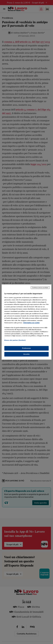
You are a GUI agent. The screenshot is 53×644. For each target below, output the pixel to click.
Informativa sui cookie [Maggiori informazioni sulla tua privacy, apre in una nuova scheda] (31, 323)
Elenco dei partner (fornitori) (15, 340)
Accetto (27, 354)
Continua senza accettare (40, 288)
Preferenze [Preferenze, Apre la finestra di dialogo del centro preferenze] (27, 348)
